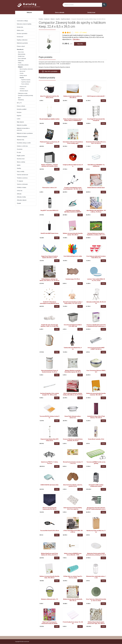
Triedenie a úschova (22, 178)
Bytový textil (22, 71)
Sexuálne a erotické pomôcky (26, 95)
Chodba (22, 73)
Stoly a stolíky (21, 172)
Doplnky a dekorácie (22, 40)
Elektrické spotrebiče (22, 43)
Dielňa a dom (20, 30)
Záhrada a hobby (21, 197)
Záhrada (19, 194)
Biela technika (22, 54)
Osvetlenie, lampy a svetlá (24, 143)
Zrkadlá (19, 203)
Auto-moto (21, 52)
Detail (57, 101)
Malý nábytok (20, 122)
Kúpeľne (19, 116)
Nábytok (29, 12)
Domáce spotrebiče (22, 34)
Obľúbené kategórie (22, 137)
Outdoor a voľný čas (22, 146)
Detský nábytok (23, 76)
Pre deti (19, 152)
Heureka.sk (47, 19)
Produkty (41, 19)
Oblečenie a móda (23, 93)
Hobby (20, 63)
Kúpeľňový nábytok (65, 19)
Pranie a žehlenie (25, 84)
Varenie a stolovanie (22, 184)
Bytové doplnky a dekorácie (26, 69)
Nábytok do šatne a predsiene (25, 133)
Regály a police (21, 156)
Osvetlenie (22, 89)
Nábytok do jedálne (22, 125)
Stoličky (19, 168)
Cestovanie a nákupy (22, 21)
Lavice (19, 119)
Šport (19, 98)
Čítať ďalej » (76, 39)
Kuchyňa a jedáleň (22, 109)
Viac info (80, 44)
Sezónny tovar (21, 159)
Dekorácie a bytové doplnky (24, 24)
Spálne (19, 165)
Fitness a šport (21, 46)
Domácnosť (20, 37)
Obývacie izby (20, 140)
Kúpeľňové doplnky (26, 80)
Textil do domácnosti (22, 175)
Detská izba (20, 27)
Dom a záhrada (60, 12)
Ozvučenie (20, 149)
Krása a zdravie (21, 106)
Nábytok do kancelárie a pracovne (23, 129)
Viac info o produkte (50, 71)
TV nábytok (20, 181)
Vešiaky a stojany (22, 187)
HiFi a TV (19, 103)
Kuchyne (19, 112)
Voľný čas (20, 191)
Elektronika (21, 61)
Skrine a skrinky (21, 162)
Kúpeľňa (58, 19)
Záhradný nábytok (24, 91)
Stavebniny (21, 100)
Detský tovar (91, 12)
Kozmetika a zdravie (23, 65)
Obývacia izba (23, 87)
